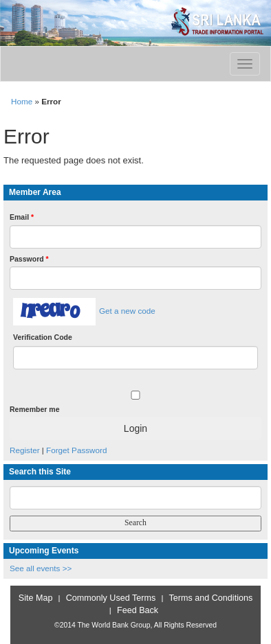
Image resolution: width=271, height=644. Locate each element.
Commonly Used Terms (111, 598)
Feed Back (138, 610)
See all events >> (41, 568)
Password (29, 259)
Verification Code (43, 337)
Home (22, 101)
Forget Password (76, 450)
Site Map (36, 598)
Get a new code (127, 311)
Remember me (34, 409)
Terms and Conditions (211, 598)
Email (22, 217)
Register (25, 450)
